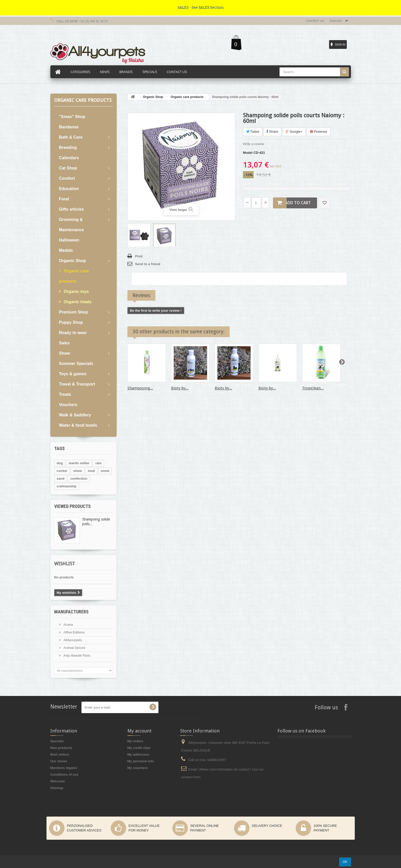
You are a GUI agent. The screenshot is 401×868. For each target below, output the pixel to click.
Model (248, 153)
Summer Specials (76, 364)
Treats (65, 394)
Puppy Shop (71, 322)
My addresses (138, 754)
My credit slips (139, 748)
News (105, 72)
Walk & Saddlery (75, 415)
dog (60, 463)
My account (139, 731)
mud (91, 471)
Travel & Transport (77, 384)
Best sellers (60, 754)
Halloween (69, 240)
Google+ (294, 132)
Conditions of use (64, 775)
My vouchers (138, 768)
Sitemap (57, 788)
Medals (66, 250)
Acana (68, 625)
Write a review (254, 144)
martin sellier (79, 463)
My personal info (141, 761)
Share (272, 132)
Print (139, 256)
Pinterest (319, 132)
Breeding (68, 147)
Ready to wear (73, 333)
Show (65, 353)
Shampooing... (140, 388)
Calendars (69, 158)
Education (69, 189)
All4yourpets (72, 640)
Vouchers (68, 405)
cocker (62, 471)
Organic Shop (73, 261)
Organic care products (74, 276)
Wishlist (65, 564)
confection (79, 478)
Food (64, 199)
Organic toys (76, 292)
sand (61, 478)
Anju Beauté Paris (77, 655)
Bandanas (69, 127)
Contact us (315, 21)
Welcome (58, 781)
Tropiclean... (313, 388)
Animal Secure (74, 648)
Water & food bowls (78, 425)
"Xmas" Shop (72, 117)
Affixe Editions (74, 632)
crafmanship (67, 486)
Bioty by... (180, 388)
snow (105, 471)
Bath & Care (71, 137)
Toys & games (73, 374)
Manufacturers (71, 612)
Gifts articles (72, 209)
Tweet (253, 132)
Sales (64, 343)
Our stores (59, 761)
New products (61, 748)
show (77, 471)
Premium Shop (74, 312)
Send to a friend (148, 264)
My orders (135, 741)
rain (98, 463)
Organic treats (77, 302)
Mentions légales (64, 768)
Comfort (67, 178)
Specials (57, 741)
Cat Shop (68, 168)
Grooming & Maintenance (72, 225)
